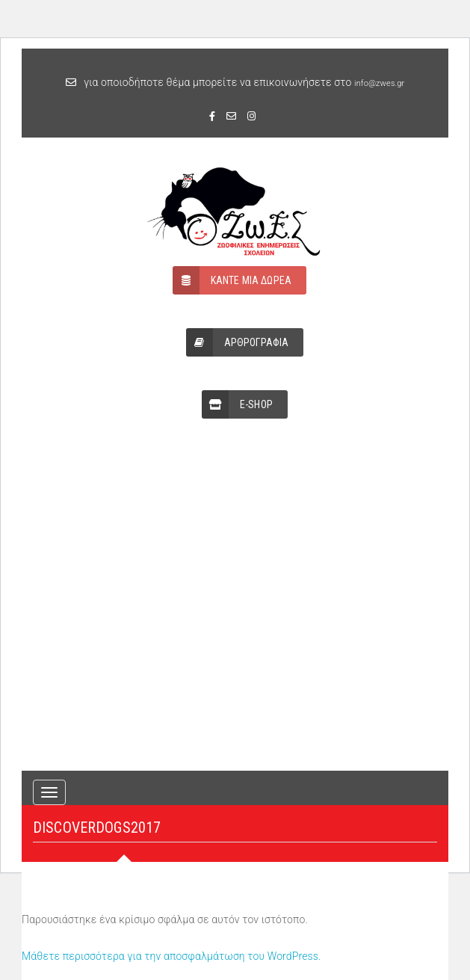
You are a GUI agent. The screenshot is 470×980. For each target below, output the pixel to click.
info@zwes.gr (379, 83)
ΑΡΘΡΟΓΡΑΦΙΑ (238, 342)
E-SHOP (237, 404)
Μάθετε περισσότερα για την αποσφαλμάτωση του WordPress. (171, 956)
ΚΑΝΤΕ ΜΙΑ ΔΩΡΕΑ (232, 280)
